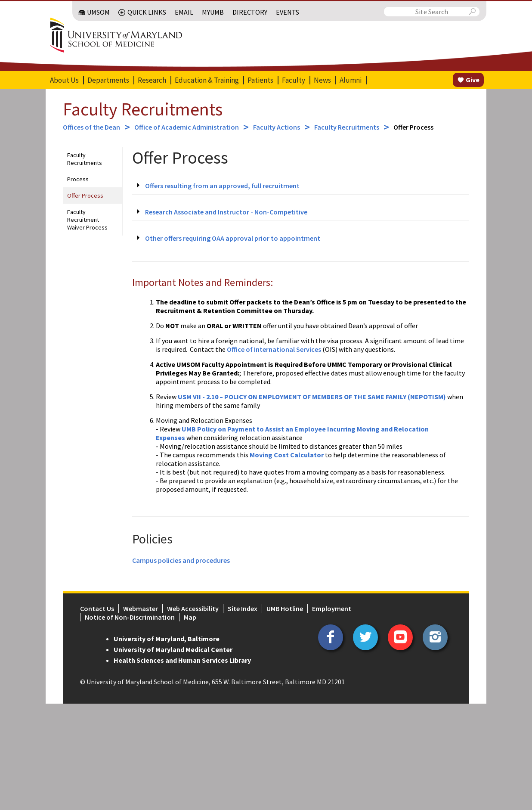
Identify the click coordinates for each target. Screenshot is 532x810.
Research (152, 80)
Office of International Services (274, 349)
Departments (108, 80)
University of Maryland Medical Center (173, 649)
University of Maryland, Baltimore (167, 639)
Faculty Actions (277, 127)
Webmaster (141, 608)
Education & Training (207, 80)
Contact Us (97, 608)
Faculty (294, 80)
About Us (64, 80)
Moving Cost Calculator (287, 455)
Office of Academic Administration (187, 127)
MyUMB (213, 12)
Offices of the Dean (91, 127)
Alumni (351, 80)
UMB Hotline (285, 608)
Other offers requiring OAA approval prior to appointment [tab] (233, 238)
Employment (332, 608)
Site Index (243, 608)
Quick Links (147, 12)
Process (78, 179)
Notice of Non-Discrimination (130, 617)
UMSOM (98, 12)
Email (184, 12)
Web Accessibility (193, 608)
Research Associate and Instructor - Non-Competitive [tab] (226, 212)
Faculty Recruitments (143, 109)
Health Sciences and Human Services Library (182, 660)
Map (190, 617)
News (322, 80)
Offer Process (85, 196)
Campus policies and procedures (181, 560)
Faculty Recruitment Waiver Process (87, 220)
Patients (260, 80)
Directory (250, 12)
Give (473, 80)
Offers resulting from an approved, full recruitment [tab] (222, 186)
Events (288, 12)
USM (185, 397)
